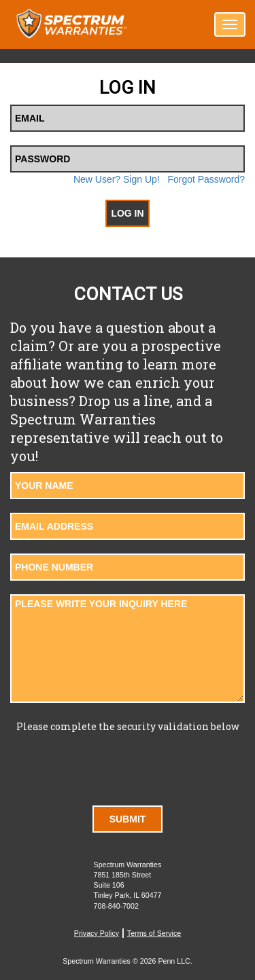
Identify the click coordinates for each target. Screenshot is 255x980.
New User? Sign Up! (117, 179)
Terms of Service (154, 933)
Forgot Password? (206, 179)
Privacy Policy (97, 933)
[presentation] (128, 765)
